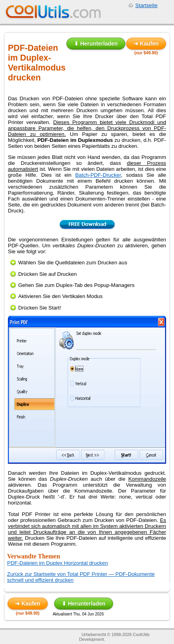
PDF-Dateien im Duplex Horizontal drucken (58, 563)
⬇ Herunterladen (96, 44)
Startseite (146, 5)
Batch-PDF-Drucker (98, 175)
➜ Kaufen (146, 44)
